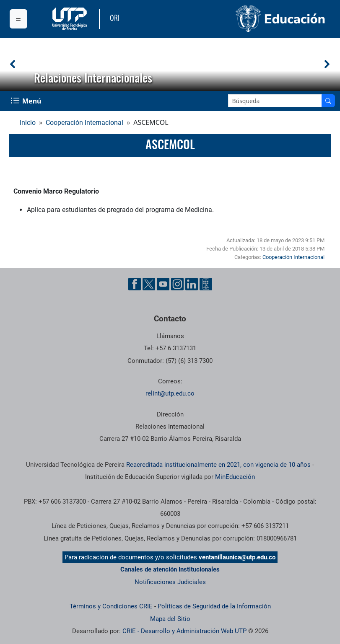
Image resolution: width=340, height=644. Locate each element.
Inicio (28, 123)
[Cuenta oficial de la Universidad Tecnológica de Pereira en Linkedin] (192, 284)
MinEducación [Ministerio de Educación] (235, 477)
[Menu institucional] (18, 19)
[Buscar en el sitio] (328, 101)
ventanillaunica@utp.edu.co (237, 557)
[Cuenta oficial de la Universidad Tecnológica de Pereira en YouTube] (163, 284)
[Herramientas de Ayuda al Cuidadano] (206, 284)
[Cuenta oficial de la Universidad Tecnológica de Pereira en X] (149, 284)
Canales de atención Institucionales (170, 569)
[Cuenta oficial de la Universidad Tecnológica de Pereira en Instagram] (177, 284)
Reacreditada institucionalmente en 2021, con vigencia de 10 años (218, 465)
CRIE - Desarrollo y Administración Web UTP (184, 631)
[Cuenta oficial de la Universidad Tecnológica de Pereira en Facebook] (135, 284)
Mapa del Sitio (170, 619)
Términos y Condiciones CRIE (111, 606)
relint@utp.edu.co (170, 393)
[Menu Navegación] (27, 101)
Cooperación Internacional (84, 123)
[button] (13, 64)
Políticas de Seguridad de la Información (214, 606)
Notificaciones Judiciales (170, 582)
